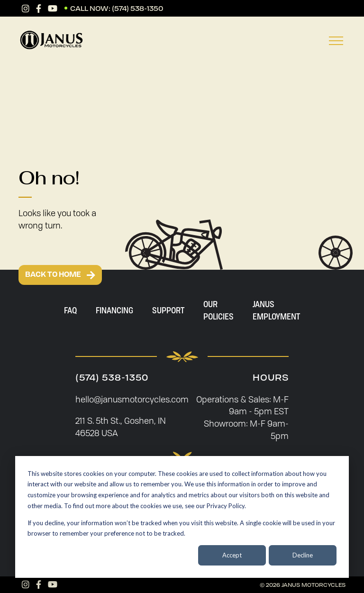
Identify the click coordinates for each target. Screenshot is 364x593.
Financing (114, 310)
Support (168, 310)
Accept (232, 555)
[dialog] (182, 517)
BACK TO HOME (60, 275)
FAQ (70, 310)
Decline (303, 555)
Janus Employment (276, 310)
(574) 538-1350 (137, 8)
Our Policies (218, 310)
